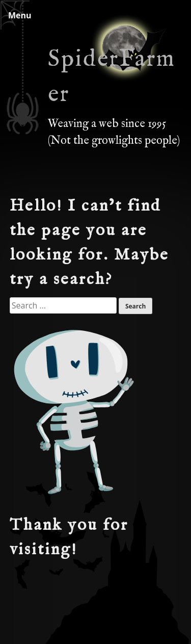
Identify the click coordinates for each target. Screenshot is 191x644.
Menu (20, 15)
